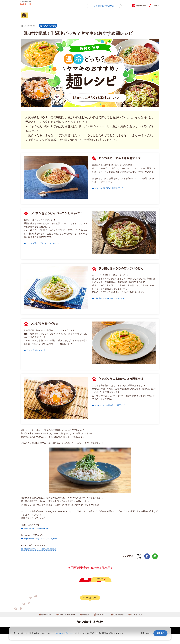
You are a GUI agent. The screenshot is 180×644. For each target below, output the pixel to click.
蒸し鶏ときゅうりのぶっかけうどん (112, 298)
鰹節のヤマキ (38, 624)
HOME (28, 16)
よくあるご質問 (144, 624)
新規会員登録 (135, 6)
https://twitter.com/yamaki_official (40, 528)
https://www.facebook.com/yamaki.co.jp (43, 549)
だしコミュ (33, 6)
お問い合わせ (123, 624)
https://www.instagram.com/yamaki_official (44, 538)
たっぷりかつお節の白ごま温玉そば (112, 405)
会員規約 (85, 624)
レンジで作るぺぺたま (38, 350)
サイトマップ (103, 624)
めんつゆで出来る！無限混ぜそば (111, 188)
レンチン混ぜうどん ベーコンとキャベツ (46, 243)
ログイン (154, 6)
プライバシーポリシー (63, 624)
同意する (160, 633)
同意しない (145, 633)
